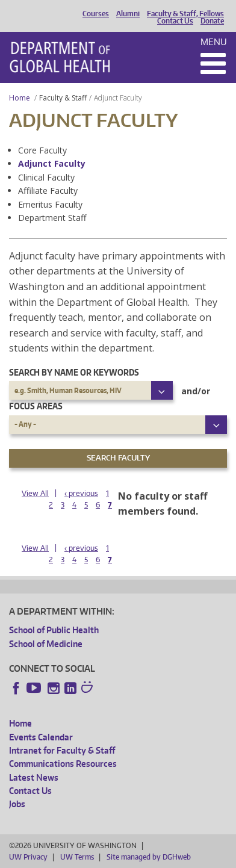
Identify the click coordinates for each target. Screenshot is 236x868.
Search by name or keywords (74, 372)
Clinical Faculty (46, 177)
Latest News (34, 777)
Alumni (128, 14)
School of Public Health (54, 630)
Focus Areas (36, 406)
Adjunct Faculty (52, 163)
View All (35, 493)
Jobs (17, 804)
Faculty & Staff (63, 98)
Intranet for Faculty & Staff (62, 750)
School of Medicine (46, 644)
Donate (212, 21)
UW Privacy (28, 857)
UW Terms (77, 857)
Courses (96, 14)
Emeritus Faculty (50, 204)
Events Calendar (41, 737)
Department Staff (52, 218)
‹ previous (81, 493)
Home (20, 98)
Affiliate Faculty (48, 191)
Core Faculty (42, 150)
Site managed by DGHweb (149, 857)
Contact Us (175, 21)
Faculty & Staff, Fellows (185, 14)
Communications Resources (63, 764)
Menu (214, 42)
